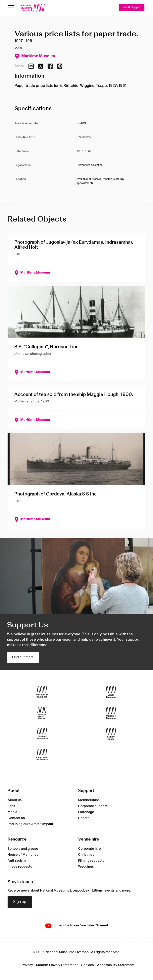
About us (15, 800)
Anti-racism (17, 861)
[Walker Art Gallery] (42, 734)
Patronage (86, 812)
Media (12, 812)
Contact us (16, 818)
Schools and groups (23, 849)
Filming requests (91, 861)
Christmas (86, 855)
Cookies (87, 965)
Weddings (86, 867)
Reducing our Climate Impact (30, 824)
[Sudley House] (111, 734)
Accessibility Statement (116, 965)
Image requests (20, 867)
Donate (84, 818)
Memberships (89, 800)
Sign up (20, 902)
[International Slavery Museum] (42, 713)
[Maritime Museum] (111, 713)
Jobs (11, 806)
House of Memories (23, 855)
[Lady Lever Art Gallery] (42, 755)
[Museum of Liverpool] (42, 692)
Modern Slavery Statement (57, 965)
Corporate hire (89, 849)
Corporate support (93, 806)
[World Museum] (111, 692)
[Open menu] (11, 8)
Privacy (27, 965)
